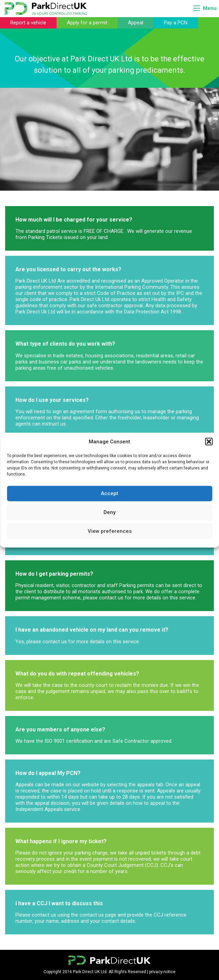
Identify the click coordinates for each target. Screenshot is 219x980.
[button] (209, 442)
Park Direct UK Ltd (36, 281)
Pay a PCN (176, 23)
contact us (111, 598)
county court (93, 685)
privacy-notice (162, 972)
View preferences (110, 531)
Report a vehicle (28, 23)
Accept (109, 493)
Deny (109, 512)
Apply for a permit (87, 23)
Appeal (136, 23)
